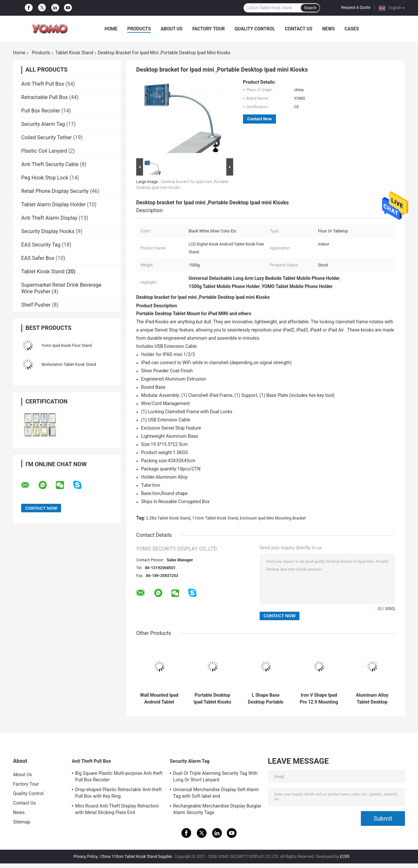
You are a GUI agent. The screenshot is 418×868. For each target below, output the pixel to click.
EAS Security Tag (41, 245)
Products (139, 29)
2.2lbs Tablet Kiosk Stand (168, 518)
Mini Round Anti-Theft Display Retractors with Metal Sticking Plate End (117, 809)
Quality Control (255, 29)
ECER (345, 857)
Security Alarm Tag (43, 124)
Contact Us (298, 29)
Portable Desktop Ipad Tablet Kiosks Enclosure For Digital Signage (212, 699)
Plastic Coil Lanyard (44, 151)
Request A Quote (356, 8)
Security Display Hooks (48, 231)
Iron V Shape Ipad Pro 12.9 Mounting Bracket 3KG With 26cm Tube (319, 699)
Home (111, 29)
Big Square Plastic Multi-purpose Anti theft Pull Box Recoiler (119, 776)
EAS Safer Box (38, 258)
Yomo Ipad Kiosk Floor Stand (67, 346)
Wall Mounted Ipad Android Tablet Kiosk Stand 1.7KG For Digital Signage (159, 699)
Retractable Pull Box (45, 97)
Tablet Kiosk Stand (74, 53)
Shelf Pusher (36, 305)
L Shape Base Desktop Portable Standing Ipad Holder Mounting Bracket (266, 699)
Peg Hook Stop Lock (45, 178)
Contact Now (259, 119)
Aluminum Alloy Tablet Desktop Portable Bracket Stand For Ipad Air (372, 699)
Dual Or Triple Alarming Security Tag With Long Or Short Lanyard (215, 776)
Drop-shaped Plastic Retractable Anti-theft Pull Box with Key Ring (118, 793)
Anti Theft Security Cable (50, 164)
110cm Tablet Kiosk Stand (215, 518)
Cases (352, 29)
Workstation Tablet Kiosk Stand (69, 365)
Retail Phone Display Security (55, 191)
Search (310, 8)
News (328, 29)
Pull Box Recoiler (41, 111)
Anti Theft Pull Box (43, 84)
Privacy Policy (86, 857)
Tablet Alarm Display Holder (53, 204)
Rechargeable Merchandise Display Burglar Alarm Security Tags (217, 809)
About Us (172, 29)
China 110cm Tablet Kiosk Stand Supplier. (137, 857)
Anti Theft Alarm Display (49, 218)
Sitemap (22, 822)
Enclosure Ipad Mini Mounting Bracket (273, 518)
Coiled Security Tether (47, 137)
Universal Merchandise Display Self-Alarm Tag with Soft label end (216, 793)
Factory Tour (209, 29)
